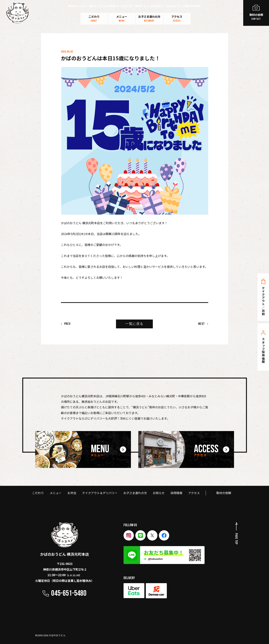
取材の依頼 (224, 493)
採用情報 (176, 493)
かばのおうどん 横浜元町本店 (65, 539)
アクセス (177, 19)
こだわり (94, 19)
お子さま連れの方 (149, 19)
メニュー (122, 19)
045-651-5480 (69, 593)
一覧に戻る (134, 324)
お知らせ (159, 493)
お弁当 (72, 493)
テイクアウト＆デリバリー (100, 493)
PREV (66, 324)
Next (203, 324)
